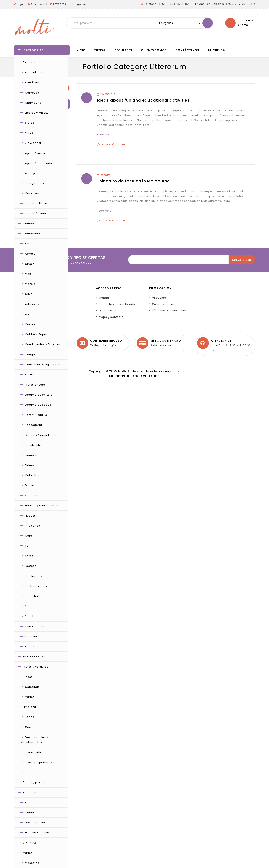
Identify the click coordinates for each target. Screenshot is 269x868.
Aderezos (32, 304)
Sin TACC (29, 843)
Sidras (30, 123)
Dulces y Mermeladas (41, 435)
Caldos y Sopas (36, 334)
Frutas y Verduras (36, 667)
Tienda (100, 50)
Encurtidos (33, 375)
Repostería (33, 596)
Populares (123, 50)
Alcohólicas (33, 72)
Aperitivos (32, 82)
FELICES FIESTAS (34, 657)
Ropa (29, 772)
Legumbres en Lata (39, 395)
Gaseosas (32, 193)
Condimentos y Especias (43, 344)
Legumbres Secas (38, 405)
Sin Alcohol (33, 143)
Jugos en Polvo (36, 203)
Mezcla (30, 284)
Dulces (30, 485)
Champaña (33, 103)
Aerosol (31, 254)
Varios (30, 697)
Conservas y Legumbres (42, 365)
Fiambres (32, 455)
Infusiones (32, 526)
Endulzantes (34, 445)
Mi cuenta (38, 4)
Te (27, 546)
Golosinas (32, 687)
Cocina (30, 727)
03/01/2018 (106, 175)
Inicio (81, 50)
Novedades (107, 311)
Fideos (30, 465)
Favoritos (59, 4)
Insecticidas (34, 752)
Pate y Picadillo (36, 415)
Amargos (32, 173)
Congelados (34, 355)
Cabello (31, 813)
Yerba (29, 556)
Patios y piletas (34, 782)
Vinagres (31, 647)
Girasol (30, 264)
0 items (243, 25)
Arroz (29, 314)
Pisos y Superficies (38, 762)
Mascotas (32, 863)
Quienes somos (154, 50)
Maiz (28, 274)
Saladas (31, 495)
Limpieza (29, 707)
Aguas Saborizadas (39, 163)
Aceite (30, 244)
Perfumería (31, 792)
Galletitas (32, 475)
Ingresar (80, 4)
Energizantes (34, 183)
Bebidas (29, 62)
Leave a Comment (113, 144)
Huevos (30, 516)
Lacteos (31, 566)
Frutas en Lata (35, 385)
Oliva (29, 294)
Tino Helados (34, 626)
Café (28, 536)
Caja (20, 4)
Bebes (30, 802)
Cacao (30, 324)
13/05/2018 (106, 94)
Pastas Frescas (36, 586)
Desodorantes (35, 823)
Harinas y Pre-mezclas (41, 505)
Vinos (29, 133)
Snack (29, 616)
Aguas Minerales (37, 153)
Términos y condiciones (169, 311)
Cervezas (32, 93)
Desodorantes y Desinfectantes (34, 740)
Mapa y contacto (111, 317)
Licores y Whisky (37, 113)
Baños (29, 717)
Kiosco (28, 677)
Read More (104, 135)
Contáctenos (187, 50)
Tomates (31, 636)
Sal (27, 606)
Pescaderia (33, 425)
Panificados (34, 576)
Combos (29, 223)
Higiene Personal (37, 833)
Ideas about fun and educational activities (143, 100)
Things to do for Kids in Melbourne (133, 181)
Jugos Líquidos (36, 213)
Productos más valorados (118, 304)
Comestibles (32, 234)
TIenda (104, 298)
